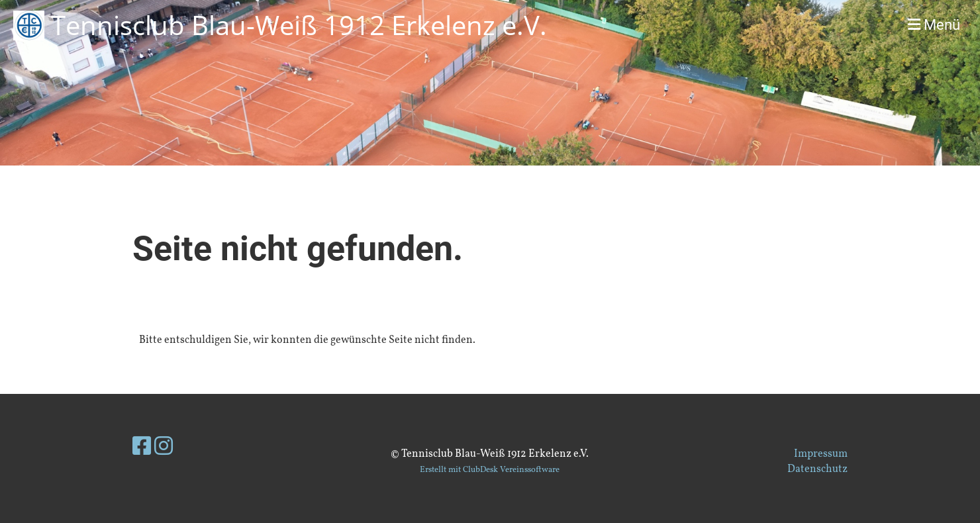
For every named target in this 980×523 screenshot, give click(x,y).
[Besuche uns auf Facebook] (142, 448)
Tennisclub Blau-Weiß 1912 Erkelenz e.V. (299, 25)
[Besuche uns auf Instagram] (164, 448)
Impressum (821, 454)
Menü (934, 25)
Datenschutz (817, 469)
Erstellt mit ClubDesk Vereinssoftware (490, 470)
